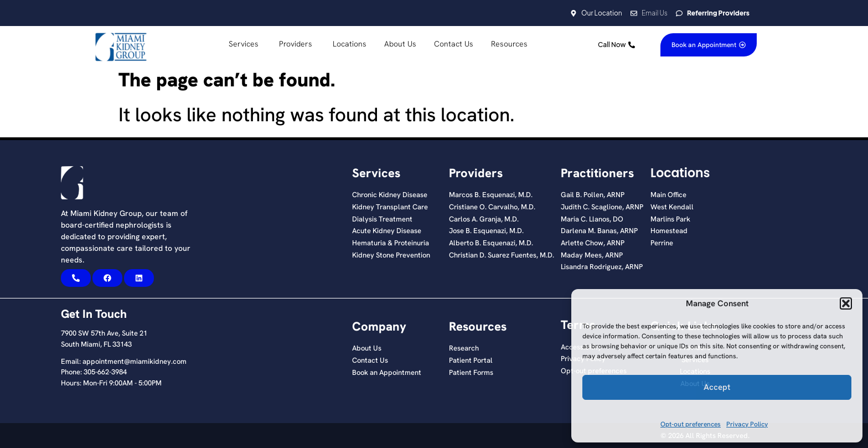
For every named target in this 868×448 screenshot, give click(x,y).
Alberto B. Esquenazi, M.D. (491, 243)
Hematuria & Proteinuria (391, 243)
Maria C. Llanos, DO (592, 219)
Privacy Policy (747, 424)
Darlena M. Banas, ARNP (599, 231)
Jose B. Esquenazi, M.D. (486, 231)
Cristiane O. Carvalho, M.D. (492, 207)
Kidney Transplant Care (390, 207)
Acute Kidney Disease (387, 231)
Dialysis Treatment (382, 219)
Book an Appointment (387, 373)
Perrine (662, 243)
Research (464, 348)
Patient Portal (471, 361)
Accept (717, 387)
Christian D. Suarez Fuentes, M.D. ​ (502, 255)
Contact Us (370, 361)
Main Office (668, 195)
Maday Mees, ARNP (592, 255)
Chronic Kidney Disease (390, 195)
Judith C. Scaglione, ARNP (602, 207)
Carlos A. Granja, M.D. (484, 219)
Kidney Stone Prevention (391, 255)
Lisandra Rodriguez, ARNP (602, 267)
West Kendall (672, 207)
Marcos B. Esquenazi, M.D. (491, 195)
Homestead (669, 231)
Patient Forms (471, 373)
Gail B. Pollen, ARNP (593, 195)
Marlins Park (670, 219)
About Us (367, 348)
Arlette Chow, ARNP (593, 243)
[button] (846, 303)
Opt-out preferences (691, 424)
